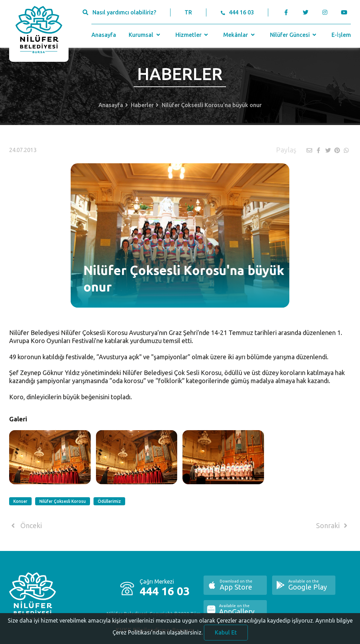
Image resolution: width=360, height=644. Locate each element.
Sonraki (333, 526)
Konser (20, 501)
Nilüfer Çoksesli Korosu (63, 501)
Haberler (142, 105)
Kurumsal (145, 35)
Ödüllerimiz (109, 501)
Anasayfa (104, 35)
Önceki (25, 526)
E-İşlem (341, 35)
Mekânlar (240, 35)
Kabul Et (226, 636)
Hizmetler (192, 35)
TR (188, 12)
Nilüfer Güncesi (294, 35)
